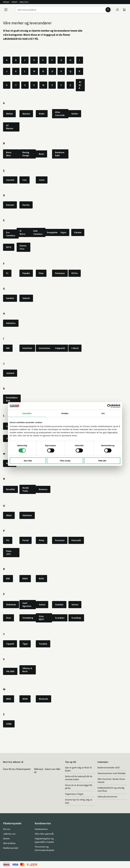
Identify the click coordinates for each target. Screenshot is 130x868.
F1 (7, 273)
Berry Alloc (9, 154)
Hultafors (11, 323)
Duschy (26, 205)
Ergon (63, 232)
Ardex (42, 114)
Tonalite (43, 644)
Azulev (75, 114)
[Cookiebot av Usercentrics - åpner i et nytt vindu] (109, 406)
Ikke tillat (28, 461)
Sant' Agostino (27, 605)
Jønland (10, 373)
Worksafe (43, 699)
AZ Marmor (10, 127)
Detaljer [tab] (65, 413)
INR (8, 348)
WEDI (9, 699)
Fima (41, 273)
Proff (15, 2)
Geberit (26, 298)
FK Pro (75, 273)
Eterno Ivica (23, 247)
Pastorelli (76, 540)
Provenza (60, 540)
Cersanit (10, 180)
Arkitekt (24, 2)
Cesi (25, 180)
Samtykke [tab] (27, 413)
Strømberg (28, 618)
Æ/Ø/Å (80, 85)
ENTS (9, 247)
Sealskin (59, 605)
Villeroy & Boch (27, 670)
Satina (42, 605)
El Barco (23, 232)
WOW (25, 699)
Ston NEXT (42, 618)
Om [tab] (103, 413)
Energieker (52, 232)
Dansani (10, 205)
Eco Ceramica (11, 234)
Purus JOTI (9, 553)
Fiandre (26, 273)
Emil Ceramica (38, 232)
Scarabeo (60, 618)
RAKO (25, 579)
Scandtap (76, 618)
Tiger (25, 644)
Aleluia (9, 114)
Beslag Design (26, 154)
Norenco (43, 489)
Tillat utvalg (65, 461)
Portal (26, 540)
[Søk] (108, 10)
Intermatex (44, 348)
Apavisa (26, 114)
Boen (41, 154)
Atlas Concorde (60, 114)
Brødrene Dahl (60, 154)
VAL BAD (10, 671)
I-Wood (75, 348)
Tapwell (10, 644)
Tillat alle (102, 461)
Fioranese (60, 273)
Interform (27, 348)
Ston (9, 618)
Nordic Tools (26, 489)
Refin (41, 579)
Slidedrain (11, 605)
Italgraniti (60, 348)
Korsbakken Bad (12, 399)
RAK (8, 579)
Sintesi (75, 605)
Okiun (9, 515)
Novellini (10, 489)
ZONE (9, 724)
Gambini (10, 298)
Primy (42, 540)
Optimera (27, 515)
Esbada (78, 232)
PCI (8, 540)
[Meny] (6, 10)
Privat (6, 2)
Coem (42, 180)
